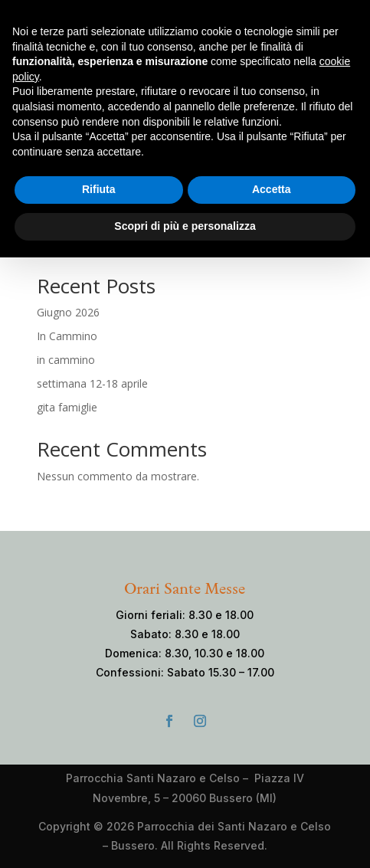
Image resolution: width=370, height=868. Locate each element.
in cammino (66, 360)
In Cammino (67, 336)
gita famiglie (67, 407)
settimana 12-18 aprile (92, 383)
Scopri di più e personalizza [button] (185, 226)
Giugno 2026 (68, 312)
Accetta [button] (272, 189)
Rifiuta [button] (99, 189)
